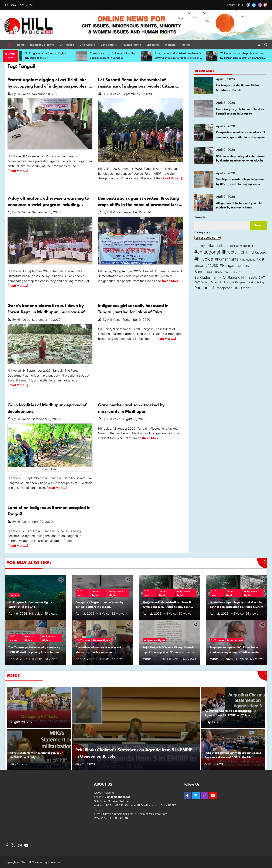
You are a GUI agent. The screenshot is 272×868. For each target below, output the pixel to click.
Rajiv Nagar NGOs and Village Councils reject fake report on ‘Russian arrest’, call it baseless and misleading (169, 652)
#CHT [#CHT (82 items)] (243, 252)
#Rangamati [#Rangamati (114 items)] (230, 265)
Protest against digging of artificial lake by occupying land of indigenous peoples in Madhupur (49, 86)
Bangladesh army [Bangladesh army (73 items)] (208, 277)
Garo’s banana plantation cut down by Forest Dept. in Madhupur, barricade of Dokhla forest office (46, 312)
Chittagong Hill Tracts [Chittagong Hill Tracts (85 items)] (240, 277)
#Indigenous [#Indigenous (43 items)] (248, 259)
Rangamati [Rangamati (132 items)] (204, 288)
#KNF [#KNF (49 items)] (261, 259)
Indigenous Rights (42, 45)
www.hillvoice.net (105, 793)
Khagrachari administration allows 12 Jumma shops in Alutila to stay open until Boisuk (185, 58)
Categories (202, 232)
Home (21, 45)
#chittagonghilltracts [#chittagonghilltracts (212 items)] (216, 252)
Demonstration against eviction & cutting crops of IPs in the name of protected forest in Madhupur (140, 205)
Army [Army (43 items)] (246, 266)
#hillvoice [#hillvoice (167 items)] (204, 259)
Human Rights (132, 45)
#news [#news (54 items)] (199, 266)
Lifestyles (153, 45)
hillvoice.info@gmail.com (118, 814)
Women (170, 45)
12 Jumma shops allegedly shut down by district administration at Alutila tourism (240, 161)
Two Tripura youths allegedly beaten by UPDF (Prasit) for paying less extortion (240, 184)
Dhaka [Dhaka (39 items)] (215, 282)
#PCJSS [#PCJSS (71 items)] (212, 266)
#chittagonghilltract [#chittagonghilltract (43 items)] (241, 246)
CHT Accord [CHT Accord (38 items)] (202, 282)
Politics (187, 45)
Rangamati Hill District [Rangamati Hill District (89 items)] (233, 288)
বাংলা (240, 5)
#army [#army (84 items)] (200, 245)
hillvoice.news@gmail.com (151, 814)
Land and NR (109, 45)
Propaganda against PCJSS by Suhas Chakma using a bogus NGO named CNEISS (234, 652)
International (235, 640)
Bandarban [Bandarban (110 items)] (204, 272)
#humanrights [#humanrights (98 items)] (226, 259)
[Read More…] (18, 171)
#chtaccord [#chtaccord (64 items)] (258, 252)
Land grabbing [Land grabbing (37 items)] (255, 282)
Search (200, 217)
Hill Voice (23, 94)
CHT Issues (67, 45)
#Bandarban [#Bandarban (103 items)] (217, 245)
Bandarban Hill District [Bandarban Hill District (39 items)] (228, 272)
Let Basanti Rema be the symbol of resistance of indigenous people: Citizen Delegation (137, 86)
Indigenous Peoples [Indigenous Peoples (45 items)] (233, 282)
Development (17, 400)
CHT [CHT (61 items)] (262, 278)
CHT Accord (87, 45)
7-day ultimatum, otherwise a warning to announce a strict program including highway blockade (48, 205)
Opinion (14, 595)
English (231, 5)
